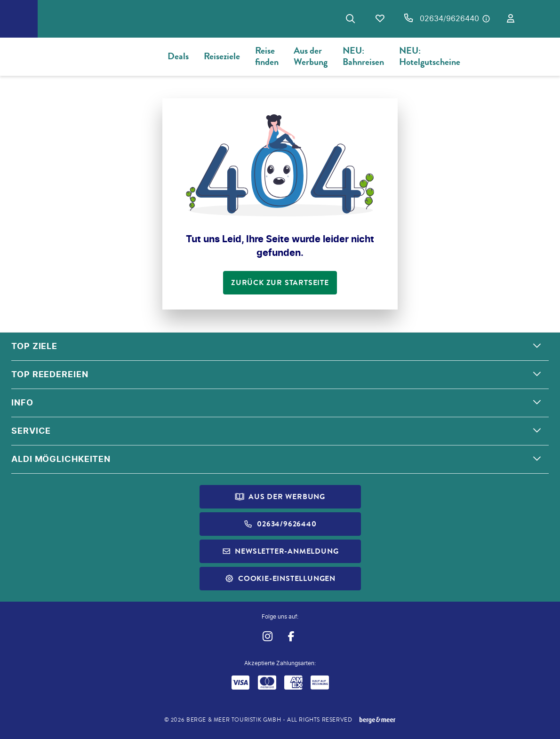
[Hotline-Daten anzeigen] (486, 19)
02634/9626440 (449, 18)
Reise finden (267, 56)
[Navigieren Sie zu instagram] (267, 636)
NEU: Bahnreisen (363, 56)
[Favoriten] (380, 19)
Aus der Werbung (311, 56)
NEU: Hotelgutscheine (430, 56)
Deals (178, 56)
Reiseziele (222, 56)
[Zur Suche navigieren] (351, 19)
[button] (280, 347)
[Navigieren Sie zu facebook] (291, 636)
